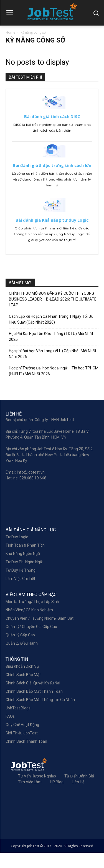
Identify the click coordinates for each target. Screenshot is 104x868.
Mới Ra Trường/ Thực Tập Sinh (32, 617)
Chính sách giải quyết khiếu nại (33, 698)
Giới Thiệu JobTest (22, 748)
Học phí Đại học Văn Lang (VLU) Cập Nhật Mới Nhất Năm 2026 (53, 354)
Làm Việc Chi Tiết (20, 594)
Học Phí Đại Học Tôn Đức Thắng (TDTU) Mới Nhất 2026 (51, 337)
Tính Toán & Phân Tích (25, 561)
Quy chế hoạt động (22, 740)
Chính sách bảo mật (23, 690)
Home (10, 32)
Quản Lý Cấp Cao (20, 650)
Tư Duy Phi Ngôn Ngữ (24, 577)
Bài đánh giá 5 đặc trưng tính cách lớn (52, 165)
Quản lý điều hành (22, 659)
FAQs (10, 732)
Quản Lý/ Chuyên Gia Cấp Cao (31, 642)
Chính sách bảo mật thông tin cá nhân (40, 715)
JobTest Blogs (18, 723)
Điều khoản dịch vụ (22, 682)
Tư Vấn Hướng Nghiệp (37, 791)
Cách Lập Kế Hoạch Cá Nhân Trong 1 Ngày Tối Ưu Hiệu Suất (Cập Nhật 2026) (51, 319)
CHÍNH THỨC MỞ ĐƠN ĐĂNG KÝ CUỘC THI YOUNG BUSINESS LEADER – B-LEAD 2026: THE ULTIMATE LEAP (53, 299)
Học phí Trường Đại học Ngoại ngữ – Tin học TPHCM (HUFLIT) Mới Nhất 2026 (54, 371)
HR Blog (57, 797)
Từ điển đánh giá (79, 791)
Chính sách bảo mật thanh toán (34, 707)
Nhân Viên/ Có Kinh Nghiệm (29, 625)
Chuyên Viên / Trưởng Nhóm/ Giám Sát (40, 634)
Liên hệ (78, 797)
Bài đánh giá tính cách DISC (52, 116)
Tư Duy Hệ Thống (21, 586)
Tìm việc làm (30, 797)
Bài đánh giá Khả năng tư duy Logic (52, 220)
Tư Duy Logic (17, 552)
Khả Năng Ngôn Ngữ (23, 569)
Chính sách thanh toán (26, 757)
